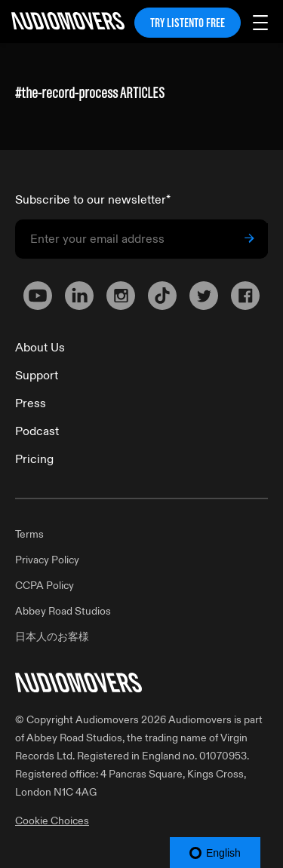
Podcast (37, 431)
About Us (40, 348)
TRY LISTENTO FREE (188, 23)
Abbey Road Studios (63, 611)
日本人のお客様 (52, 637)
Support (37, 376)
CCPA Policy (45, 586)
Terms (29, 534)
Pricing (34, 459)
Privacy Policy (47, 560)
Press (31, 403)
